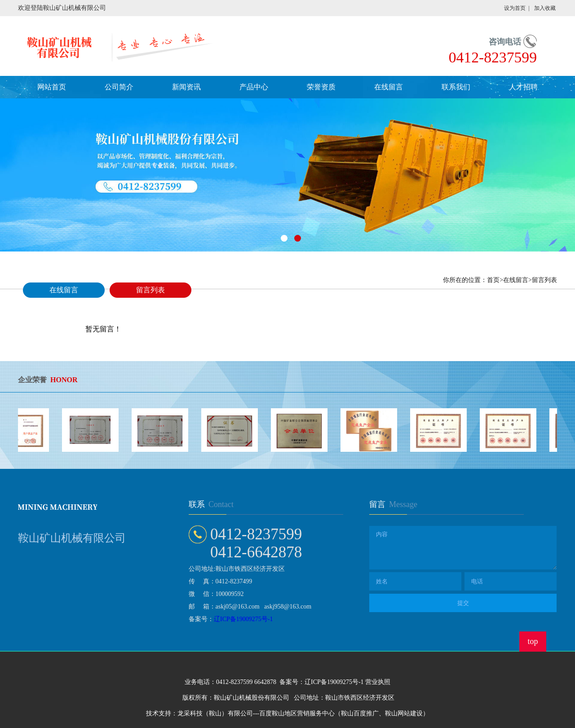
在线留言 (389, 87)
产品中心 (254, 87)
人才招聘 (523, 87)
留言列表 (150, 290)
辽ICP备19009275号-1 (243, 619)
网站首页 (52, 87)
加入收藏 (545, 8)
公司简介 (119, 87)
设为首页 (515, 8)
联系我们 (456, 87)
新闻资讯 (186, 87)
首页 (493, 280)
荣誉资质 (321, 87)
